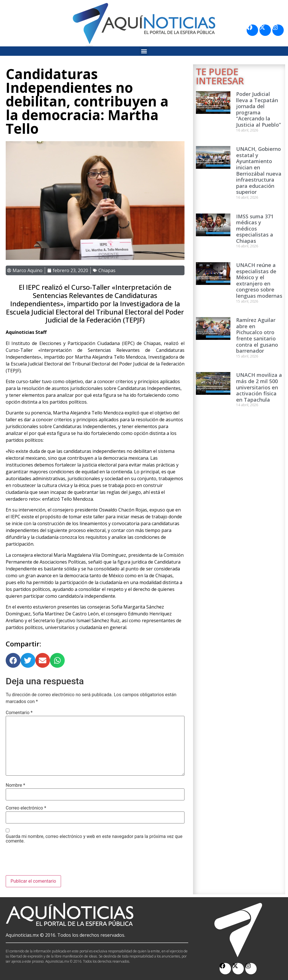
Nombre (15, 785)
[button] (144, 51)
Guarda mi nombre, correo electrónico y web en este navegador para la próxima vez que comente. (94, 839)
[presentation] (49, 861)
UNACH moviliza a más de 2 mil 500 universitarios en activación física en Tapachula (259, 387)
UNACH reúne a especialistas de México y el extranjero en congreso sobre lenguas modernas (259, 280)
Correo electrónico (26, 808)
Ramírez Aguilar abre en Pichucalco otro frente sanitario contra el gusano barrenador (257, 335)
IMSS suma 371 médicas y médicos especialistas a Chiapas (255, 229)
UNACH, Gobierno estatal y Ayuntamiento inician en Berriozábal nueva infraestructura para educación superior (259, 170)
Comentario (19, 713)
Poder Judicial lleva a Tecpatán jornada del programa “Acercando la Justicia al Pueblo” (258, 109)
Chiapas (107, 270)
